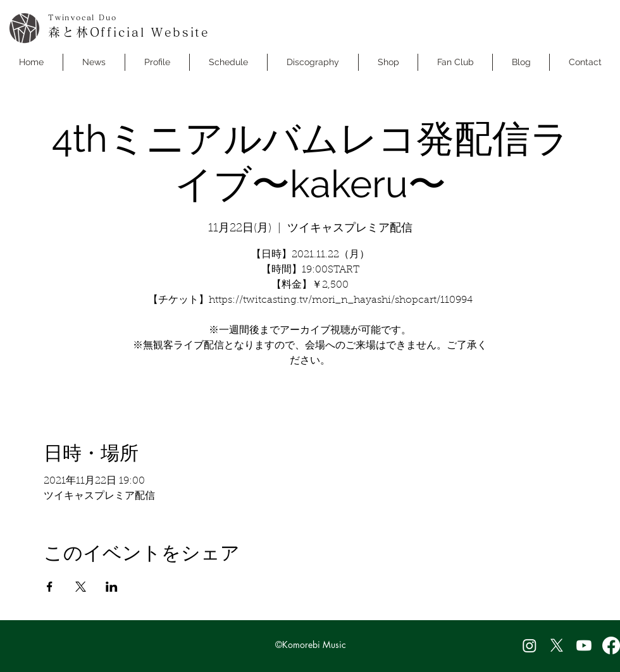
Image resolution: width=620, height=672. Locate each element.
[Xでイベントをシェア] (81, 587)
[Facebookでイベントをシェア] (50, 587)
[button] (228, 62)
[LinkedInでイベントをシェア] (112, 587)
